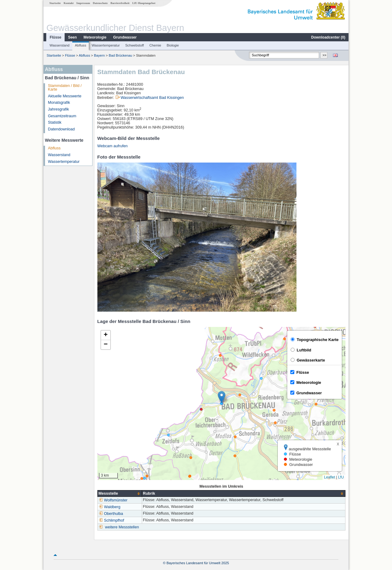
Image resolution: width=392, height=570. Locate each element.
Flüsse (55, 37)
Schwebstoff (135, 45)
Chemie (155, 45)
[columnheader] (120, 494)
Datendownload (62, 129)
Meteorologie (95, 37)
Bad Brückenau (121, 55)
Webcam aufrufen (113, 146)
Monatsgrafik (59, 103)
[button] (222, 397)
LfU (341, 477)
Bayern (99, 55)
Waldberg (109, 507)
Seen (72, 37)
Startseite (55, 3)
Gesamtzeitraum (62, 116)
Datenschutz (100, 3)
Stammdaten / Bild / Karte (65, 88)
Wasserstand (60, 45)
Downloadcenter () (328, 37)
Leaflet (330, 477)
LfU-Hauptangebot (144, 3)
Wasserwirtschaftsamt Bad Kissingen (152, 98)
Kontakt (69, 3)
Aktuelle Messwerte (65, 96)
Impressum (83, 3)
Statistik (55, 122)
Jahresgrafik (59, 109)
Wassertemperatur (106, 45)
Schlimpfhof (111, 520)
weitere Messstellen (122, 527)
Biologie (173, 45)
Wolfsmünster (113, 500)
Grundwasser (125, 37)
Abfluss (81, 45)
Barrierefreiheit (120, 3)
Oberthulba (111, 514)
